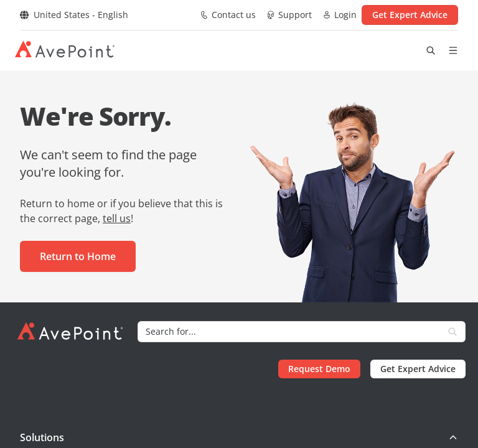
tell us (117, 218)
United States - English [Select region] (74, 15)
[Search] (289, 332)
